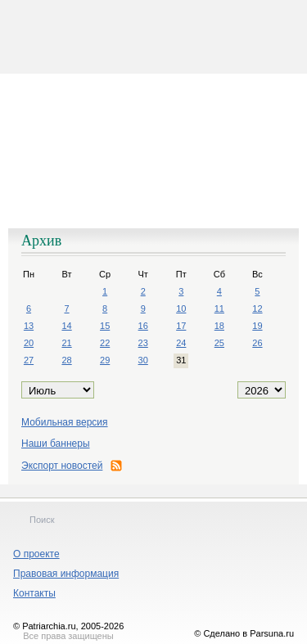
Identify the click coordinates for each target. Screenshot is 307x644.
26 (257, 343)
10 (181, 308)
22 (105, 343)
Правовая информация (66, 574)
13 (29, 326)
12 (257, 308)
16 (143, 326)
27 (29, 360)
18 (219, 326)
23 (143, 343)
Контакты (34, 593)
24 (181, 343)
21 (66, 343)
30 (143, 360)
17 (181, 326)
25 (219, 343)
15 (105, 326)
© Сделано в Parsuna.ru (244, 633)
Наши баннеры (56, 444)
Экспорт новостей (72, 466)
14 (66, 326)
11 (219, 308)
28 (66, 360)
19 (257, 326)
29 (105, 360)
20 (29, 343)
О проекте (36, 554)
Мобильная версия (65, 422)
